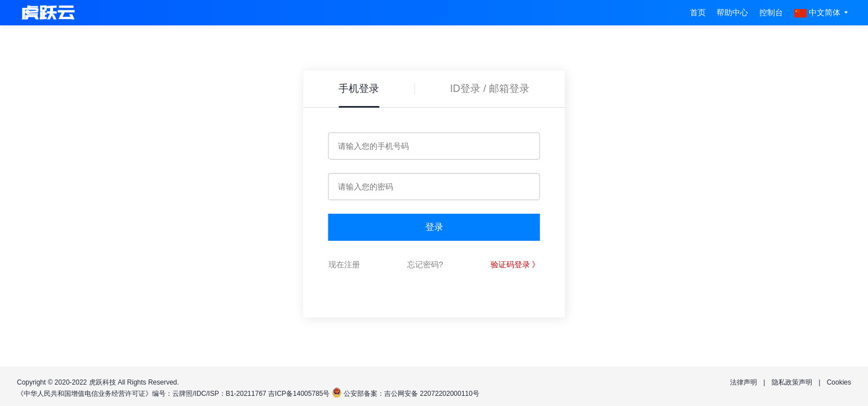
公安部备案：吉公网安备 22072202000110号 (411, 394)
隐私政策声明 (792, 382)
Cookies (839, 382)
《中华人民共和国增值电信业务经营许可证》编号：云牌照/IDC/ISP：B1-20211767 (142, 394)
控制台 (771, 12)
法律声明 (744, 382)
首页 (698, 12)
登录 (434, 227)
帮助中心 (732, 12)
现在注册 (344, 264)
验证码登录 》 (515, 264)
